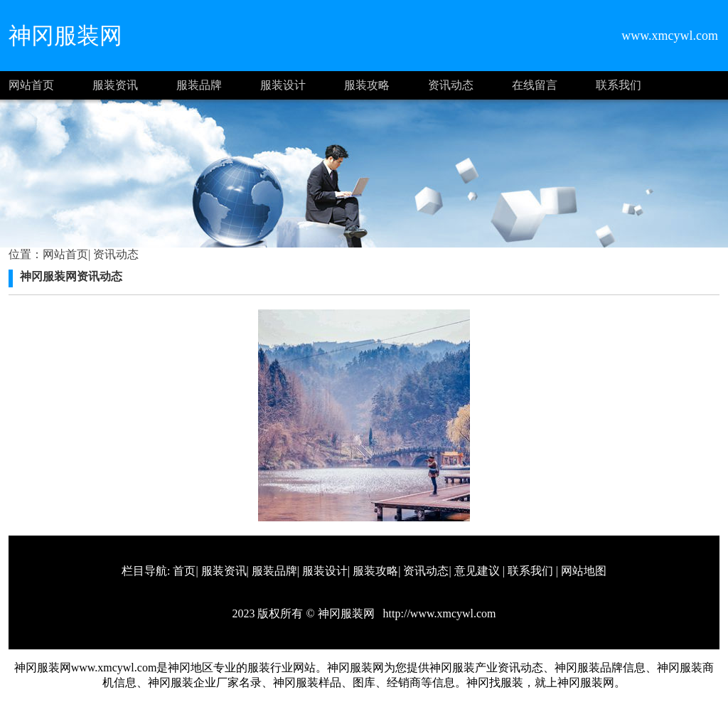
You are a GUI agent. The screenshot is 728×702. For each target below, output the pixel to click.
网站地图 (584, 571)
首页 (184, 571)
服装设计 (283, 85)
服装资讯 (115, 85)
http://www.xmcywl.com (438, 613)
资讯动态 (451, 85)
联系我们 (619, 85)
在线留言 (535, 85)
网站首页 (31, 85)
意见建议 (477, 571)
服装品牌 (199, 85)
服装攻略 (367, 85)
